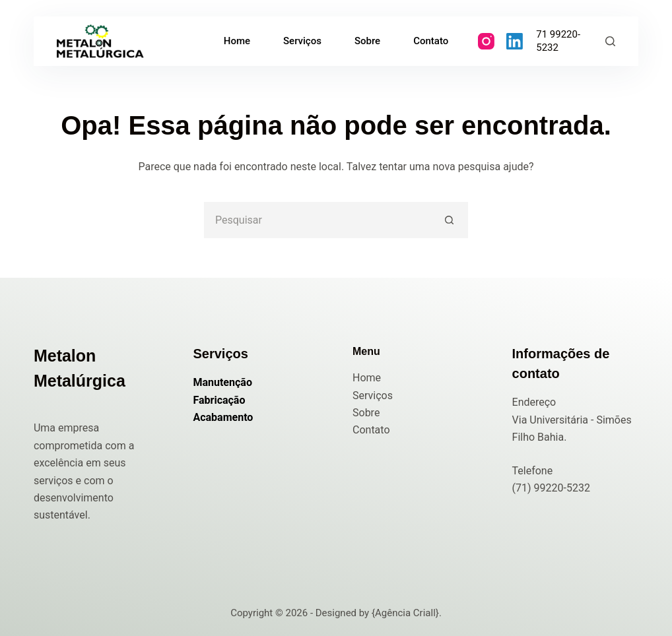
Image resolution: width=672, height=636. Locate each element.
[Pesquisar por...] (318, 220)
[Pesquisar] (610, 41)
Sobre (366, 413)
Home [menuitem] (237, 41)
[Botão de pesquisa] (450, 220)
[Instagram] (486, 41)
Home (367, 378)
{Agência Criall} (405, 613)
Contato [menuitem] (431, 41)
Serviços (373, 396)
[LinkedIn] (515, 41)
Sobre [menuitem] (367, 41)
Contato (371, 430)
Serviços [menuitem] (302, 41)
